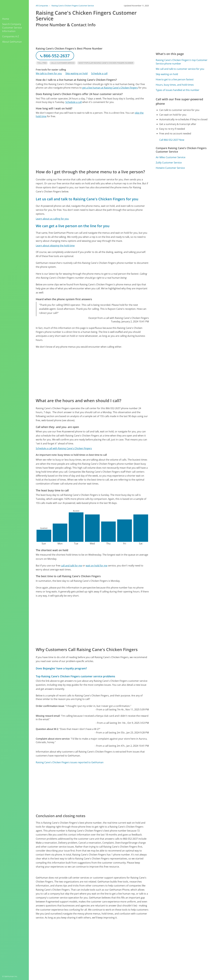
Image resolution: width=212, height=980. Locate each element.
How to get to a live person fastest (175, 79)
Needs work (137, 942)
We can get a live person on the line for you (73, 226)
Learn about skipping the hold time (55, 246)
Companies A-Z (11, 36)
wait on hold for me (97, 566)
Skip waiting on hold (76, 73)
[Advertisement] (92, 143)
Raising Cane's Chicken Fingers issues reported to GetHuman (70, 762)
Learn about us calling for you (52, 219)
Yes (126, 942)
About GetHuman (12, 42)
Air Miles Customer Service (171, 157)
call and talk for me (71, 566)
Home (6, 19)
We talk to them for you (49, 73)
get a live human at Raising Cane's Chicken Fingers (110, 88)
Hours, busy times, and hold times (175, 85)
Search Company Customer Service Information (12, 28)
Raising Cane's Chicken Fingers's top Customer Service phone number (182, 62)
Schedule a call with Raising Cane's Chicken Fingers (64, 448)
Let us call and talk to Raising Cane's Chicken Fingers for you (87, 199)
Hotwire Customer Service (170, 168)
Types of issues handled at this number (178, 90)
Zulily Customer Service (169, 163)
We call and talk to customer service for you (180, 69)
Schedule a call (99, 73)
